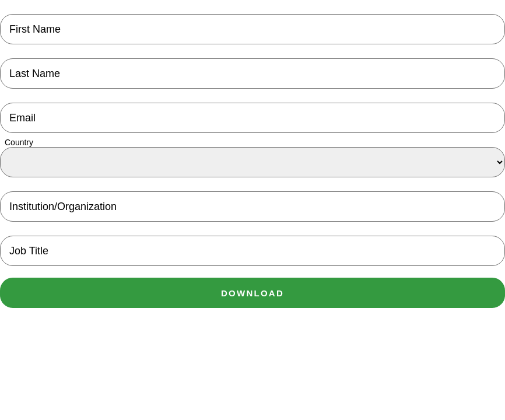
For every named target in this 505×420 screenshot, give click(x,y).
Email (22, 118)
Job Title (29, 251)
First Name (35, 29)
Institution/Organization (63, 206)
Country (19, 142)
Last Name (35, 73)
